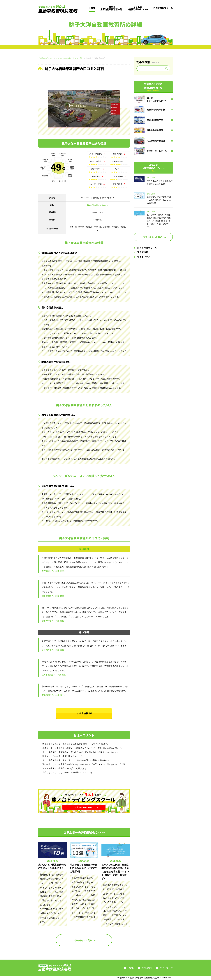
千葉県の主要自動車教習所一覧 (111, 8)
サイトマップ (142, 257)
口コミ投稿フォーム (163, 8)
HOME (92, 8)
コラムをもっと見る (84, 940)
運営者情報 (141, 252)
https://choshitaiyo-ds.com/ (98, 205)
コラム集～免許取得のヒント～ (138, 8)
